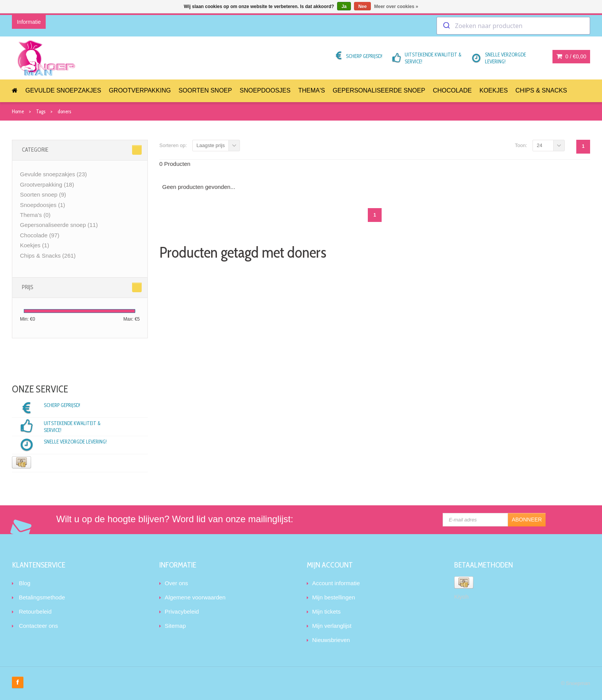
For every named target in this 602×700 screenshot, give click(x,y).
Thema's (312, 90)
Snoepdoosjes (265, 90)
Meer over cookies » (396, 7)
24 (539, 145)
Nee (362, 7)
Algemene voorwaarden (195, 597)
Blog (25, 583)
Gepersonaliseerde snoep (379, 90)
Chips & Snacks (541, 90)
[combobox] (513, 26)
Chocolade (452, 90)
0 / (571, 56)
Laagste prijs (211, 145)
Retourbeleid (35, 611)
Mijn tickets (326, 611)
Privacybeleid (182, 611)
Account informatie (336, 583)
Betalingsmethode (42, 597)
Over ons (176, 583)
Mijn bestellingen (334, 597)
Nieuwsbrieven (331, 640)
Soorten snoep (205, 90)
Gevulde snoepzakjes (63, 90)
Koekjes (494, 90)
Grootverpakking (140, 90)
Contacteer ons (38, 626)
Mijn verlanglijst (332, 626)
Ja (344, 7)
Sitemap (175, 626)
